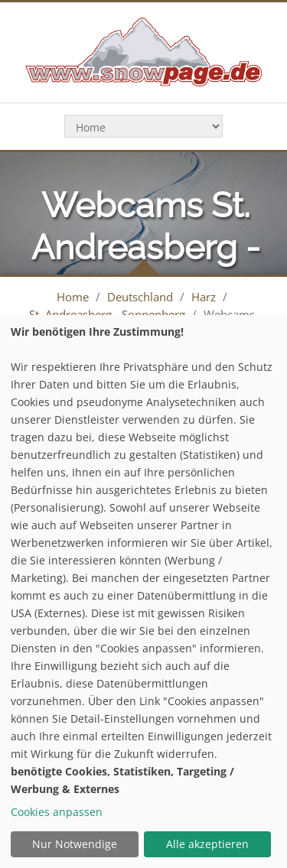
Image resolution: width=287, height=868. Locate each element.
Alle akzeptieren (207, 844)
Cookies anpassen (57, 812)
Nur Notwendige (75, 844)
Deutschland (140, 297)
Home (73, 297)
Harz (204, 297)
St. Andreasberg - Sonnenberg (107, 314)
